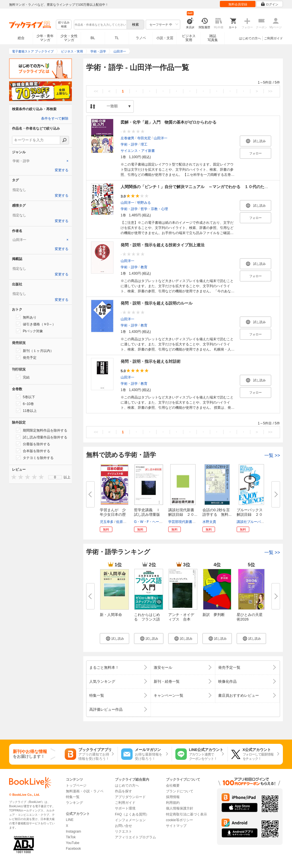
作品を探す (123, 791)
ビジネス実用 (189, 38)
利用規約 (173, 803)
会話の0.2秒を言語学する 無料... (217, 512)
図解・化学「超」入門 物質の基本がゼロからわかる (169, 122)
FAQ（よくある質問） (132, 814)
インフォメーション (130, 820)
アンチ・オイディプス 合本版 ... (181, 619)
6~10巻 (25, 404)
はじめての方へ (250, 38)
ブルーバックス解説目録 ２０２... (250, 514)
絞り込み (64, 25)
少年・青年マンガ (45, 38)
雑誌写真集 (213, 38)
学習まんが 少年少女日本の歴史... (113, 514)
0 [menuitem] (55, 477)
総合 (21, 38)
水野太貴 (209, 522)
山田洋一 (161, 138)
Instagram (73, 831)
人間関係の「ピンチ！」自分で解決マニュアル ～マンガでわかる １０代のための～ (198, 187)
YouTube (73, 843)
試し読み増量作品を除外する (42, 437)
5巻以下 (26, 397)
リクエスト (123, 831)
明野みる (144, 203)
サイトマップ (176, 826)
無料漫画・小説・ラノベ (85, 791)
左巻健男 (127, 138)
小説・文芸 (165, 38)
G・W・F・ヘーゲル (150, 522)
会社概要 (173, 786)
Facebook (73, 849)
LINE (70, 820)
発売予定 (26, 357)
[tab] (40, 161)
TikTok (71, 837)
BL (93, 38)
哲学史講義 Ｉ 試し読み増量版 (149, 512)
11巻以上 (26, 410)
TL (117, 38)
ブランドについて (180, 791)
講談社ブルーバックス (254, 522)
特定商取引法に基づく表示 (186, 814)
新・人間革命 (111, 615)
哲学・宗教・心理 (154, 209)
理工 (144, 144)
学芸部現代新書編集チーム (189, 522)
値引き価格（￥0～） (36, 324)
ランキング (74, 803)
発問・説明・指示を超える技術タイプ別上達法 (163, 245)
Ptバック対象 (30, 331)
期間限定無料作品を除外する (42, 430)
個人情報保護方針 (180, 808)
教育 (144, 267)
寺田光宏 (144, 138)
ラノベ (141, 38)
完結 (23, 377)
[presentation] (13, 477)
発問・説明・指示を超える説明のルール (157, 303)
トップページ (76, 786)
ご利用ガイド (273, 38)
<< (96, 91)
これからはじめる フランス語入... (147, 619)
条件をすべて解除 (55, 118)
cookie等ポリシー (180, 820)
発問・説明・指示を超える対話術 (151, 361)
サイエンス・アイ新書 (138, 151)
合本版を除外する (33, 451)
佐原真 (121, 522)
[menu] (55, 477)
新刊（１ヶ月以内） (35, 351)
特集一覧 (73, 797)
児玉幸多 (107, 522)
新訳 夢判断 (214, 615)
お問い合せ (123, 826)
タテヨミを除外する (35, 458)
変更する (62, 170)
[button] (114, 639)
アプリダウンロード (130, 797)
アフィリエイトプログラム (135, 837)
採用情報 (173, 797)
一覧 (272, 455)
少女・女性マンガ (69, 38)
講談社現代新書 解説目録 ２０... (183, 512)
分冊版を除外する (33, 444)
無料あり (26, 317)
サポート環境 (125, 808)
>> (270, 91)
